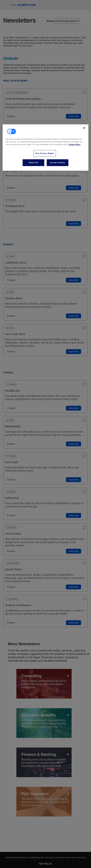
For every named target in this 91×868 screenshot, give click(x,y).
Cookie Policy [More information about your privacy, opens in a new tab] (74, 145)
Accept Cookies (58, 163)
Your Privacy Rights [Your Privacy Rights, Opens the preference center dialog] (45, 153)
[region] (45, 148)
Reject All (33, 163)
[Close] (84, 128)
